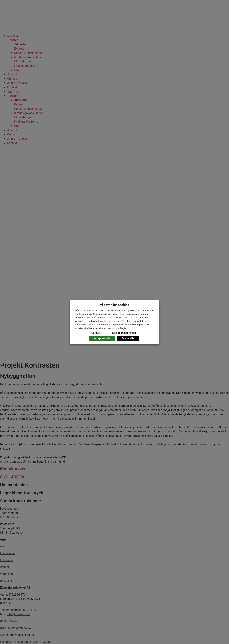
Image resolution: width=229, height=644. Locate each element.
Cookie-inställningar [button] (124, 333)
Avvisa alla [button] (128, 338)
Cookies (96, 333)
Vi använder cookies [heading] (114, 305)
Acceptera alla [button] (102, 338)
